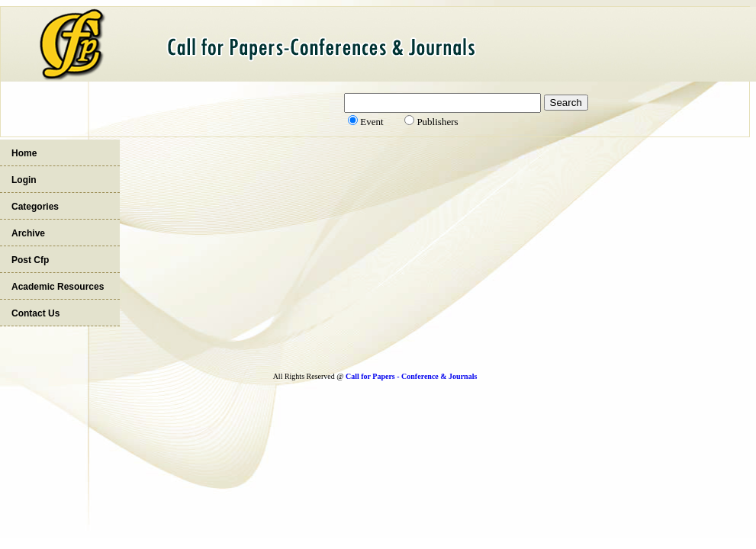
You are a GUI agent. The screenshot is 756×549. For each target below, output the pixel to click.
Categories (35, 207)
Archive (28, 233)
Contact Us (35, 313)
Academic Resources (58, 287)
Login (24, 180)
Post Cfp (30, 260)
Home (24, 153)
